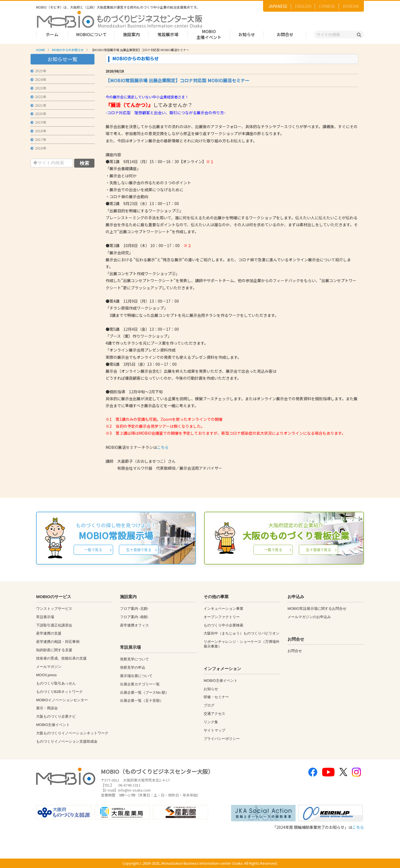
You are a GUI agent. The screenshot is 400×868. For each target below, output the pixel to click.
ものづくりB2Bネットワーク (59, 692)
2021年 (38, 105)
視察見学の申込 (133, 667)
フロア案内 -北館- (134, 609)
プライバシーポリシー (222, 739)
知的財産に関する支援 (54, 650)
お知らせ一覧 (62, 59)
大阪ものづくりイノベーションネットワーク (72, 733)
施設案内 (131, 34)
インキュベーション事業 (223, 609)
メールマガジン (49, 667)
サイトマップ (214, 730)
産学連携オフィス (134, 625)
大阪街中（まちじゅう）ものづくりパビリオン (242, 633)
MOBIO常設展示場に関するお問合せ (317, 609)
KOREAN (351, 6)
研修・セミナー (216, 697)
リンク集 (211, 722)
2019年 (38, 122)
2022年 (38, 97)
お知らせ (247, 34)
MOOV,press (46, 675)
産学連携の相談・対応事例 (58, 642)
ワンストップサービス (54, 609)
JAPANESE (278, 6)
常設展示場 (168, 34)
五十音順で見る (139, 550)
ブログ (209, 705)
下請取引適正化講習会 (54, 625)
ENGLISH (303, 6)
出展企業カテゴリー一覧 (140, 684)
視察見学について (134, 659)
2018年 (38, 131)
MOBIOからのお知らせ (68, 50)
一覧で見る (93, 550)
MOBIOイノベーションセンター (62, 700)
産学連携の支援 (49, 633)
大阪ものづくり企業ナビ (56, 716)
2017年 (38, 139)
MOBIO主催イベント (209, 34)
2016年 (38, 148)
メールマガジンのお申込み (309, 617)
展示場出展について (136, 676)
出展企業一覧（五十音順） (142, 701)
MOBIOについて (91, 34)
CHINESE (327, 6)
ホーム (52, 34)
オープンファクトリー (222, 617)
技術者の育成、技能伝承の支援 (61, 658)
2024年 (38, 79)
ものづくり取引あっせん (56, 683)
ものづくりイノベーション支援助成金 (67, 741)
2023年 (38, 88)
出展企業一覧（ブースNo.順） (144, 692)
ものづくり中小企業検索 (223, 625)
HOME (41, 50)
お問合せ (285, 34)
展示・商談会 (47, 708)
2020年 (38, 114)
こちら (163, 447)
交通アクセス (214, 714)
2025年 (38, 71)
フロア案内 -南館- (134, 617)
